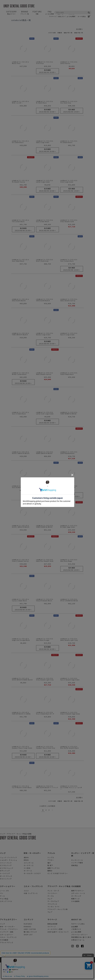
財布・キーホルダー (32, 870)
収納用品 (75, 883)
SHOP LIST (28, 952)
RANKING (27, 944)
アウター (51, 877)
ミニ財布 (27, 885)
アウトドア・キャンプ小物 (57, 927)
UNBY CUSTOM (30, 947)
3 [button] (49, 827)
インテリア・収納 (7, 949)
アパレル (51, 870)
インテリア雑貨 (77, 880)
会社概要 (75, 944)
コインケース (29, 880)
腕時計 (50, 888)
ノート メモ (4, 908)
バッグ (3, 870)
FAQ (50, 13)
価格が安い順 (68, 33)
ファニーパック (6, 880)
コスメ (26, 908)
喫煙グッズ (75, 916)
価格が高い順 (79, 33)
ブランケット (53, 921)
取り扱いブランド (30, 949)
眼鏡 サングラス (54, 885)
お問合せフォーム (78, 957)
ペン (2, 911)
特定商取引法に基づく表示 (81, 955)
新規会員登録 (53, 941)
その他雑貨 (76, 904)
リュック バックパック (9, 875)
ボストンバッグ (6, 896)
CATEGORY (11, 13)
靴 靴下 (50, 883)
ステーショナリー (8, 904)
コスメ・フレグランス (33, 904)
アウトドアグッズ (7, 960)
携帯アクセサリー (78, 908)
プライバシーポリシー (80, 952)
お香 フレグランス (31, 911)
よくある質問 (71, 16)
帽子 (49, 880)
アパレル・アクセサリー (9, 947)
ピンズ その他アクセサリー (58, 891)
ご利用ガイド (76, 947)
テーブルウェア (53, 919)
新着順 (60, 33)
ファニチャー (53, 911)
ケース (2, 913)
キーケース (28, 888)
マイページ (53, 16)
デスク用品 (4, 916)
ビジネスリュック (7, 885)
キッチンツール (77, 877)
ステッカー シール (78, 911)
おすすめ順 (52, 33)
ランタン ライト (54, 924)
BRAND (25, 13)
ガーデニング (76, 913)
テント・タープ (53, 908)
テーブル (51, 913)
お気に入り (61, 16)
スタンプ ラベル (6, 919)
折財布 (26, 877)
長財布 (26, 875)
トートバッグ (5, 891)
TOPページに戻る (78, 941)
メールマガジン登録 (55, 947)
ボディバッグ (5, 888)
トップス (51, 875)
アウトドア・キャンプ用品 (59, 904)
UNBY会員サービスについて (58, 949)
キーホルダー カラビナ (32, 891)
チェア (50, 916)
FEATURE (37, 13)
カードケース (29, 883)
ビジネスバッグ (6, 883)
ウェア (50, 929)
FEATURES (28, 941)
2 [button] (46, 827)
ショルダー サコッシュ (9, 877)
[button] (52, 828)
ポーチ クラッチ (6, 893)
